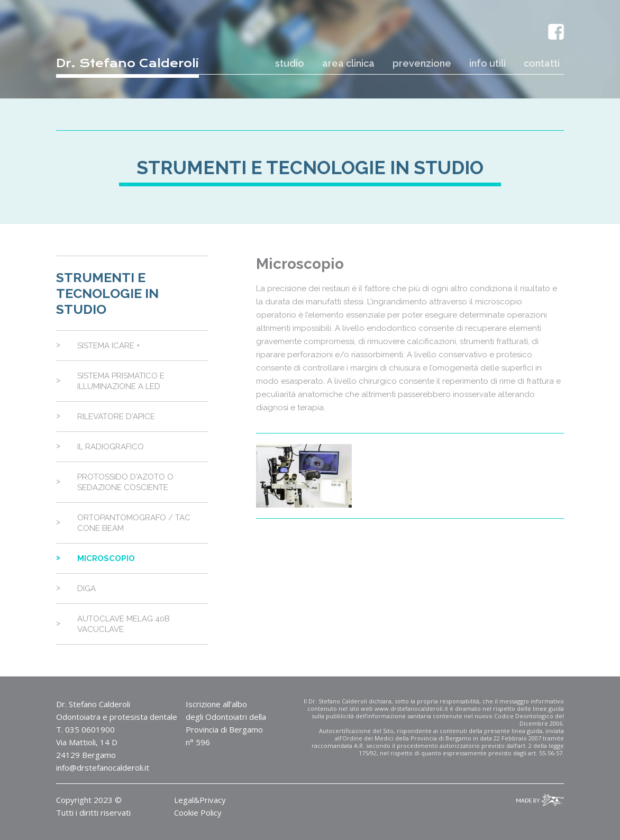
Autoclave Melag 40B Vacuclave (124, 624)
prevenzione (422, 63)
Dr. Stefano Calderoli (127, 63)
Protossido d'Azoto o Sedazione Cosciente (125, 482)
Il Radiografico (111, 447)
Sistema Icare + (109, 346)
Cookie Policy (198, 812)
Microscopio (106, 558)
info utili (487, 63)
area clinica (348, 63)
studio (290, 63)
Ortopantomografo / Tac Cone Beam (134, 523)
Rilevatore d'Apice (116, 417)
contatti (542, 63)
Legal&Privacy (200, 800)
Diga (86, 589)
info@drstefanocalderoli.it (103, 767)
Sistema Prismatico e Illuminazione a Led (121, 381)
